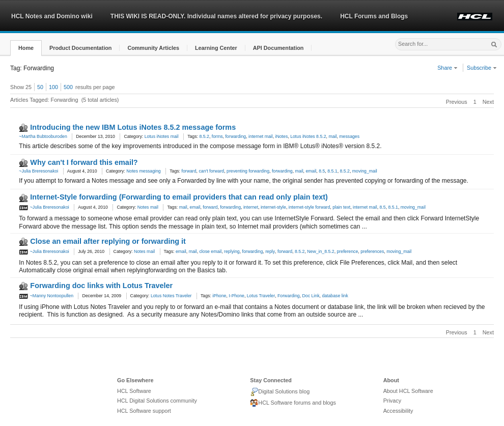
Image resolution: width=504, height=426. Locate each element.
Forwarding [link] (289, 296)
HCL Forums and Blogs (374, 16)
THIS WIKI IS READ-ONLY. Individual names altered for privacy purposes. (216, 16)
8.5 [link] (322, 171)
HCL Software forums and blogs (293, 403)
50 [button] (40, 87)
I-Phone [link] (236, 296)
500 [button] (68, 87)
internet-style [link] (273, 207)
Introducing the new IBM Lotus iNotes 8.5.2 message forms (133, 127)
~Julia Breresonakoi (38, 171)
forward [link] (189, 171)
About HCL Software (408, 391)
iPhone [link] (219, 296)
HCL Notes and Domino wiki (52, 16)
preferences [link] (372, 251)
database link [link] (335, 296)
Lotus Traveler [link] (261, 296)
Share (447, 68)
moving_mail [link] (365, 171)
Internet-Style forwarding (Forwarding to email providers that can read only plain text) (179, 197)
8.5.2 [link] (204, 136)
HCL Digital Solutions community (157, 401)
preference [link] (348, 251)
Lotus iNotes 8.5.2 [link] (308, 136)
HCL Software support (144, 411)
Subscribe (482, 68)
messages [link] (349, 136)
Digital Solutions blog (280, 392)
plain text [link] (341, 207)
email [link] (311, 171)
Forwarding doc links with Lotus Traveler (101, 286)
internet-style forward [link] (310, 207)
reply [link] (270, 251)
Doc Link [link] (311, 296)
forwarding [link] (235, 136)
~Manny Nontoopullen (46, 296)
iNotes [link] (282, 136)
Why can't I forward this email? (84, 162)
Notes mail (148, 207)
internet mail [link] (261, 136)
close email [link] (211, 251)
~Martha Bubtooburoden (43, 136)
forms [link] (217, 136)
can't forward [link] (211, 171)
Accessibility (398, 411)
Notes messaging (143, 171)
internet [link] (251, 207)
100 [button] (53, 87)
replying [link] (232, 251)
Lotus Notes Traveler (171, 296)
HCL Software (134, 391)
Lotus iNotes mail (162, 136)
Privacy (392, 401)
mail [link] (332, 136)
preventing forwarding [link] (248, 171)
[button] (26, 48)
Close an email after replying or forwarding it (108, 241)
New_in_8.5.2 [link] (320, 251)
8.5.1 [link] (332, 171)
